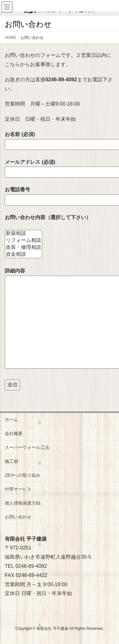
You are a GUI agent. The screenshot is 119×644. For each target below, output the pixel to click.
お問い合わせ (18, 517)
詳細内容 (60, 319)
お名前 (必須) (60, 139)
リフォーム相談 (23, 241)
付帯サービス (18, 489)
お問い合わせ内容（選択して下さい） (48, 217)
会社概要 (14, 433)
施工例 (11, 461)
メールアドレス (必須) (60, 167)
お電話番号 (60, 195)
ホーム (11, 420)
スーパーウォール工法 (27, 447)
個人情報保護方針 (23, 503)
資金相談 (23, 255)
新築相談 (23, 234)
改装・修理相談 (23, 248)
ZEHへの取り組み (23, 475)
